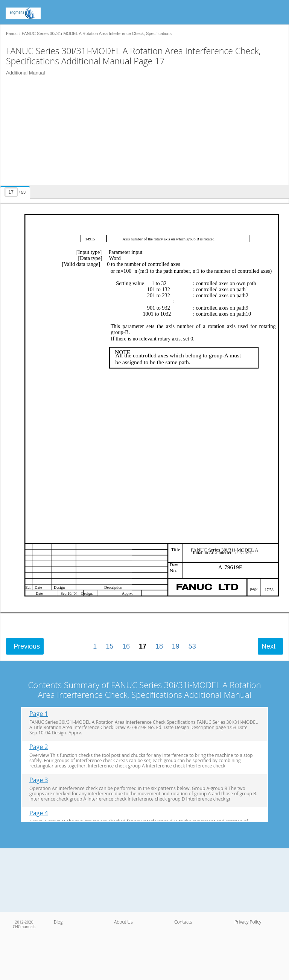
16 (126, 646)
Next (268, 646)
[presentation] (16, 191)
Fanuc (12, 33)
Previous (27, 646)
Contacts (183, 922)
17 (143, 646)
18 (159, 646)
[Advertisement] (142, 132)
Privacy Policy (248, 922)
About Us (123, 922)
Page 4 (39, 813)
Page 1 (39, 714)
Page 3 (39, 780)
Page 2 (39, 747)
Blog (58, 922)
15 (110, 646)
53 (192, 646)
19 (176, 646)
